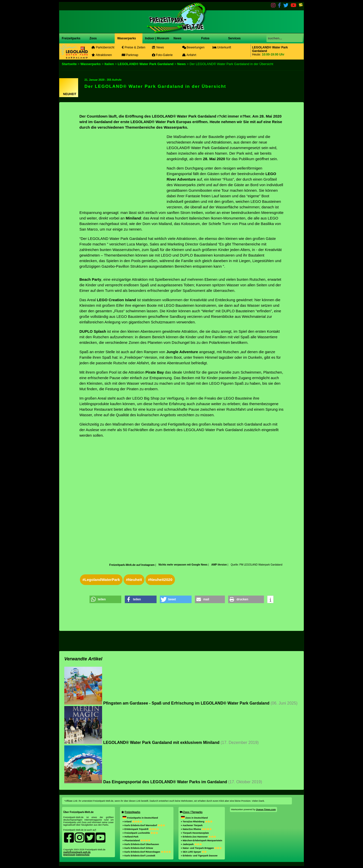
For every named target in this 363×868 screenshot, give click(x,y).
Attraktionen (102, 55)
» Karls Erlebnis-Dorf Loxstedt (139, 856)
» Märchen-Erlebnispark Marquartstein (202, 841)
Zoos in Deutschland (194, 818)
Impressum (69, 855)
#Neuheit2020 (160, 580)
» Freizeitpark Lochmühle (140, 833)
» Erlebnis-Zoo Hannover (199, 837)
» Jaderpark (191, 844)
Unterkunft (222, 47)
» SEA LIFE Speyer (194, 852)
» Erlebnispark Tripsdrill (141, 829)
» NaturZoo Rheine (196, 829)
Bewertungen (193, 47)
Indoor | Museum (157, 38)
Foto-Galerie (162, 55)
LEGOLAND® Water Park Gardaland (146, 64)
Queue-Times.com (266, 809)
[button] (105, 599)
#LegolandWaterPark (101, 580)
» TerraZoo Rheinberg (197, 822)
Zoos (93, 38)
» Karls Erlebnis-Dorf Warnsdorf (144, 825)
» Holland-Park (130, 837)
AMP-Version (219, 565)
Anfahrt (189, 55)
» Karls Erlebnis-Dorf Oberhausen (141, 844)
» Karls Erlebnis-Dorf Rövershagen (147, 852)
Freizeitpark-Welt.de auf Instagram (132, 565)
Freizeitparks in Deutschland (140, 818)
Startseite (69, 64)
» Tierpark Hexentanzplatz (195, 833)
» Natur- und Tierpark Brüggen (202, 848)
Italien (109, 64)
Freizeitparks (71, 38)
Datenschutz (83, 855)
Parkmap (130, 55)
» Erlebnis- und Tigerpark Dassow (199, 856)
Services (234, 38)
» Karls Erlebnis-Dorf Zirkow (138, 848)
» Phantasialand (137, 841)
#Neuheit (134, 580)
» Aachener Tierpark (192, 825)
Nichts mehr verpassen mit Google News (183, 565)
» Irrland (132, 822)
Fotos (205, 38)
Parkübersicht (103, 47)
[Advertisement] (122, 169)
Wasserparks (127, 38)
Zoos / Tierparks (193, 812)
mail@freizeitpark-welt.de (77, 852)
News (177, 38)
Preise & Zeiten (133, 47)
